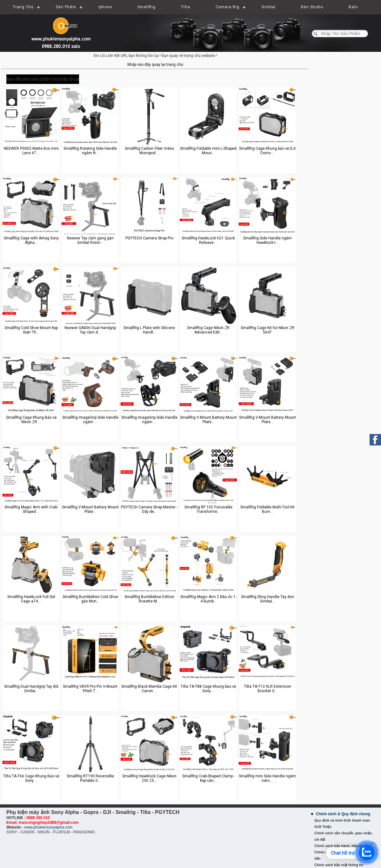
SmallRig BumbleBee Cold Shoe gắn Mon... (90, 599)
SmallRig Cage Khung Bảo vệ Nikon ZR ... (31, 420)
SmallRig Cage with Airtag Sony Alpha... (31, 240)
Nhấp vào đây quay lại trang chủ (155, 65)
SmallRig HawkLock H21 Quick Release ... (208, 240)
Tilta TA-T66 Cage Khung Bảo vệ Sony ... (31, 778)
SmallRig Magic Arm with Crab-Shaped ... (31, 509)
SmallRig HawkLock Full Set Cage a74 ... (31, 599)
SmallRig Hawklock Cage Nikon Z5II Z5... (149, 778)
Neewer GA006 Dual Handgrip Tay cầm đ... (90, 330)
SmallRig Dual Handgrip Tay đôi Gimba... (31, 689)
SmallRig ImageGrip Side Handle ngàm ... (90, 420)
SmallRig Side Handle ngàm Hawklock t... (267, 240)
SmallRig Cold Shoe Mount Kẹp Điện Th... (31, 330)
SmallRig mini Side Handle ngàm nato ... (267, 778)
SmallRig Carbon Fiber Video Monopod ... (149, 151)
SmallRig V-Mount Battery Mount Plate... (208, 420)
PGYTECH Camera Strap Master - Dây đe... (149, 509)
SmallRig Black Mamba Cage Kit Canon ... (149, 689)
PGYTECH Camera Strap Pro (149, 238)
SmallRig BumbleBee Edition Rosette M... (149, 599)
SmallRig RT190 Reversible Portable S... (90, 778)
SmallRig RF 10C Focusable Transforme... (208, 509)
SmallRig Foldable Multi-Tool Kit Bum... (267, 509)
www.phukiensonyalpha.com (48, 827)
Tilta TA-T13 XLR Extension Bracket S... (267, 689)
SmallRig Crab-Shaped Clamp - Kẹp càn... (208, 778)
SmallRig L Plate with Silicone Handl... (149, 330)
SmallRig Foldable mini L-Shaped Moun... (208, 151)
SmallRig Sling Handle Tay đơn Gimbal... (267, 599)
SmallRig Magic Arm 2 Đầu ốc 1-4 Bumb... (208, 599)
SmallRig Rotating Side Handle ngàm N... (90, 151)
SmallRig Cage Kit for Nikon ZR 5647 (267, 330)
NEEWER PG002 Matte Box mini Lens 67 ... (31, 151)
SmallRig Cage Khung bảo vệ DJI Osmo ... (267, 151)
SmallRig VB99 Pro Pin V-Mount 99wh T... (90, 689)
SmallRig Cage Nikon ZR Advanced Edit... (208, 330)
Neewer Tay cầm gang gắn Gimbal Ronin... (90, 240)
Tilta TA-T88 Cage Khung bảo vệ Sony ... (208, 689)
